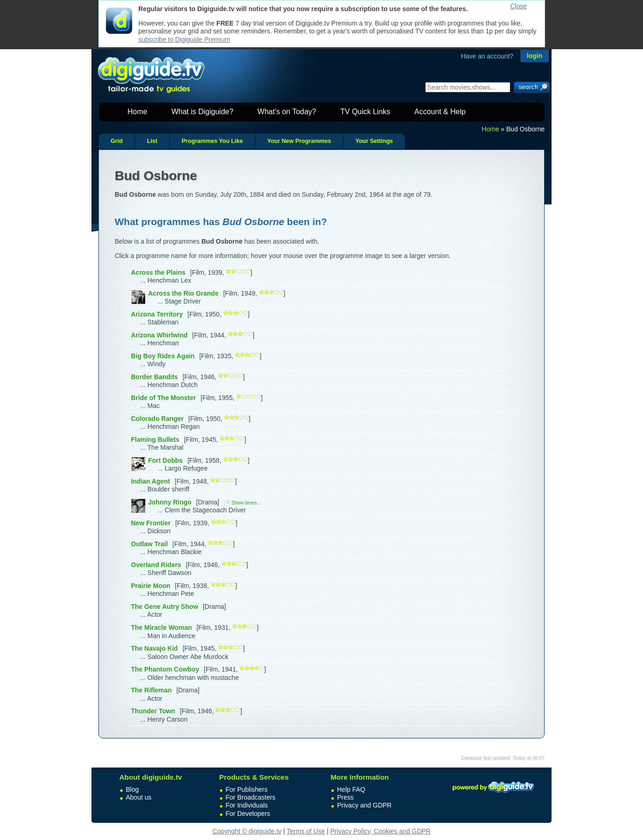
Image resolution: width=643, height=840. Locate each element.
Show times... (243, 503)
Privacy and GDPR (364, 805)
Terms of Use (306, 831)
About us (139, 797)
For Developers (248, 814)
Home (138, 112)
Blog (132, 789)
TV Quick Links (365, 112)
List (152, 141)
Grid (117, 141)
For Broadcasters (250, 797)
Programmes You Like (212, 141)
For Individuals (247, 805)
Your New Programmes (299, 141)
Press (345, 797)
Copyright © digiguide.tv (247, 831)
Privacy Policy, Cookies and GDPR (380, 831)
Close (519, 6)
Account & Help (440, 112)
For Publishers (247, 789)
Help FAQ (351, 789)
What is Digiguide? (202, 112)
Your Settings (374, 141)
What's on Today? (287, 112)
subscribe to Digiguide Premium (184, 39)
